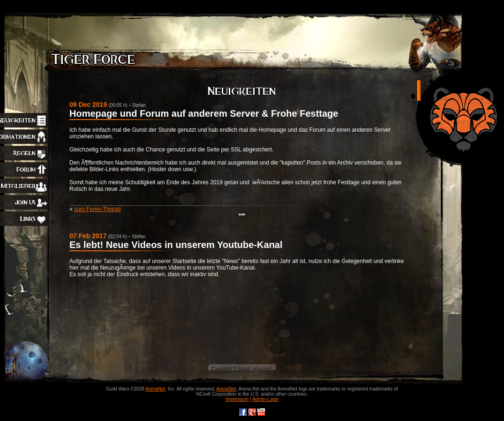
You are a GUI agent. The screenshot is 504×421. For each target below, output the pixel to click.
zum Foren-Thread (97, 209)
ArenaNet (155, 389)
